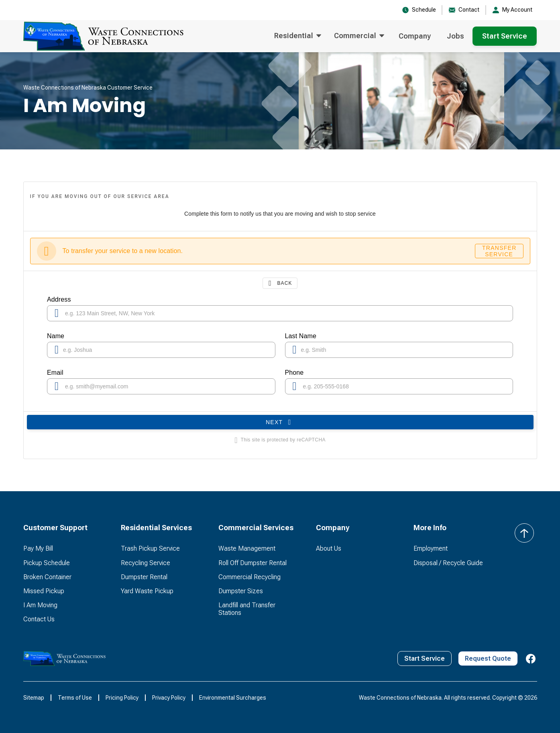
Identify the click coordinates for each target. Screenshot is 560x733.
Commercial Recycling (249, 577)
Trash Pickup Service (150, 548)
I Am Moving (40, 605)
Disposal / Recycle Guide (448, 563)
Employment (431, 548)
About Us (329, 548)
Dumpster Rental (144, 577)
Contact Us (39, 619)
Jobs (455, 36)
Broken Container (47, 577)
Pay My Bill (38, 548)
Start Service (505, 36)
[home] (103, 36)
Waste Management (247, 548)
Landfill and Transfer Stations (247, 609)
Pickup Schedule (47, 563)
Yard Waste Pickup (147, 591)
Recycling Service (146, 563)
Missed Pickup (44, 591)
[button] (298, 36)
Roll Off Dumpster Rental (253, 563)
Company (415, 36)
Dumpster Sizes (241, 591)
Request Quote (488, 658)
